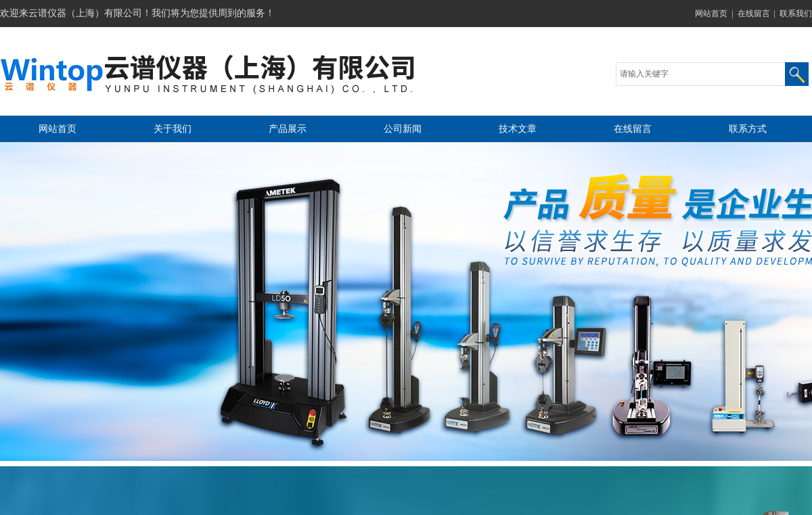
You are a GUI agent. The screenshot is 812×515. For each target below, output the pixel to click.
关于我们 (173, 129)
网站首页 (711, 14)
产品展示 (288, 129)
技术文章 (518, 129)
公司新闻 (403, 129)
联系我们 (796, 14)
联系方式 (748, 129)
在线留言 (754, 14)
